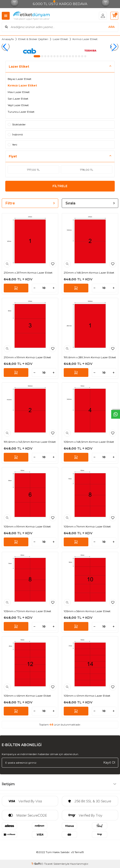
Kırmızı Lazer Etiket (22, 85)
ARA (112, 27)
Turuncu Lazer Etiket (21, 112)
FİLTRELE (60, 186)
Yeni (12, 145)
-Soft (36, 864)
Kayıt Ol (109, 763)
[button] (37, 56)
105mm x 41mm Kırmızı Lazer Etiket (87, 696)
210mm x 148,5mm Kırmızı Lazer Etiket (89, 273)
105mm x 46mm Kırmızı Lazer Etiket (27, 696)
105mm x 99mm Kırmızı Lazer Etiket (27, 526)
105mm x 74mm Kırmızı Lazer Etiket (87, 526)
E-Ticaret (47, 864)
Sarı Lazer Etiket (18, 99)
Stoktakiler (17, 124)
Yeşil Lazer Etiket (18, 105)
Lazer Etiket (60, 39)
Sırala (90, 203)
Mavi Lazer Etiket (19, 92)
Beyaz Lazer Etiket (20, 79)
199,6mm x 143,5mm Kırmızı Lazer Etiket (30, 442)
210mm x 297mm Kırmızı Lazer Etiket (28, 273)
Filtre (30, 203)
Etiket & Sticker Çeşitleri (33, 39)
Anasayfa (8, 39)
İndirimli (15, 134)
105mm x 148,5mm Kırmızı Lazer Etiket (89, 442)
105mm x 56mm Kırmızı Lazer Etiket (87, 611)
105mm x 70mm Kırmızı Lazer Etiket (27, 611)
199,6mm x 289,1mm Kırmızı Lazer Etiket (90, 357)
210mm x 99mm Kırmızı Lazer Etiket (27, 357)
